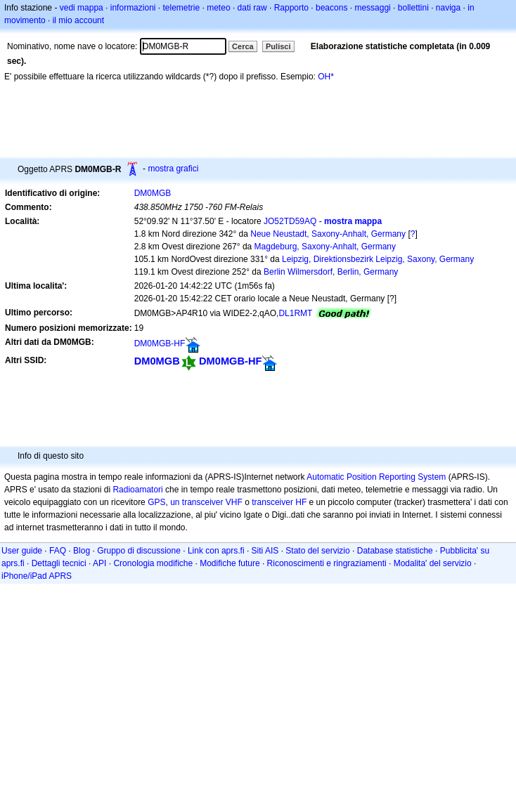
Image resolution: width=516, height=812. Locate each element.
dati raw (252, 8)
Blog (82, 551)
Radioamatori (137, 490)
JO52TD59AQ (290, 221)
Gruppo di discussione (139, 551)
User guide (22, 551)
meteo (218, 8)
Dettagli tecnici (59, 563)
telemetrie (182, 8)
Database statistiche (395, 551)
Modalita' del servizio (433, 563)
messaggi (372, 8)
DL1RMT (295, 313)
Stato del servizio (317, 551)
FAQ (58, 551)
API (99, 563)
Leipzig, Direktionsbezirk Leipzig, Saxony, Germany (378, 259)
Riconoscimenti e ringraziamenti (327, 563)
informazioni (133, 8)
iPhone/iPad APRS (37, 576)
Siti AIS (265, 551)
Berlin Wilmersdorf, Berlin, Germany (331, 272)
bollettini (413, 8)
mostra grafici (173, 169)
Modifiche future (230, 563)
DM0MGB (153, 193)
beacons (331, 8)
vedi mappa (82, 8)
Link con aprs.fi (216, 551)
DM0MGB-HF (160, 343)
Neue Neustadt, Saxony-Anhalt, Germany (328, 234)
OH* (326, 77)
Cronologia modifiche (153, 563)
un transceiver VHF (206, 502)
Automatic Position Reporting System (376, 477)
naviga (448, 8)
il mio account (78, 20)
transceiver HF (279, 502)
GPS (156, 502)
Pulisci (278, 46)
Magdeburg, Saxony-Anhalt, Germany (325, 247)
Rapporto (291, 8)
